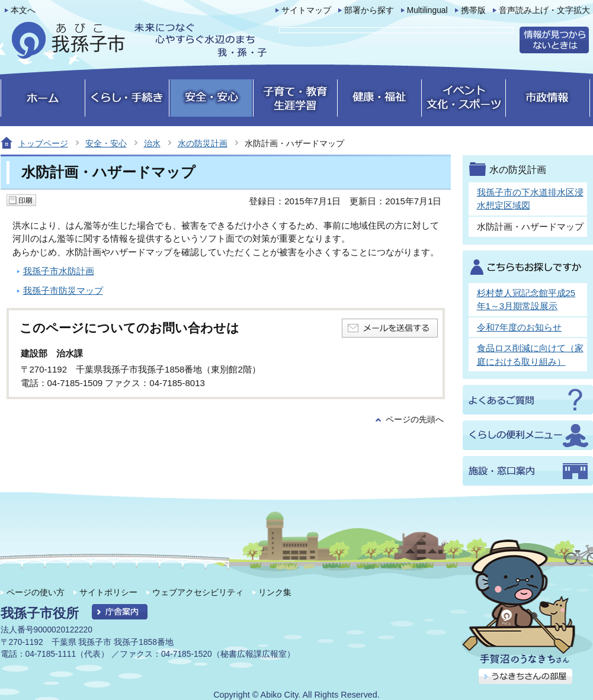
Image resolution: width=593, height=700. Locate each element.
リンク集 (275, 592)
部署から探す (369, 10)
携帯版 (473, 10)
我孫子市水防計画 (59, 271)
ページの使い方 (36, 592)
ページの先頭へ (415, 420)
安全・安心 (106, 143)
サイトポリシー (108, 592)
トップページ (43, 143)
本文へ (23, 10)
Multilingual (427, 10)
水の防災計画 (203, 143)
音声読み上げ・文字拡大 (544, 10)
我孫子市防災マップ (63, 290)
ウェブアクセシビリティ (198, 592)
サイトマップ (306, 10)
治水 (152, 143)
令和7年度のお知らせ (519, 327)
